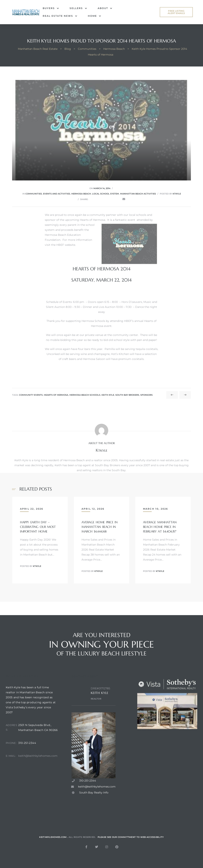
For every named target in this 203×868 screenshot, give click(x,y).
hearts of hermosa (56, 395)
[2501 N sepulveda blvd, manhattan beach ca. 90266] (38, 801)
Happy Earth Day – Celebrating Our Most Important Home (38, 527)
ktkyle (177, 194)
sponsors (146, 395)
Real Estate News (60, 16)
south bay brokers (127, 395)
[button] (176, 12)
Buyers (51, 8)
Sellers (78, 8)
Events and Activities (57, 194)
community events (31, 395)
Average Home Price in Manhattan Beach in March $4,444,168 (99, 527)
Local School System (106, 194)
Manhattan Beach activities (138, 194)
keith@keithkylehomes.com (38, 766)
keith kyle (108, 395)
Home (94, 16)
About (105, 8)
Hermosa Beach (81, 194)
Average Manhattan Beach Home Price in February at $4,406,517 (160, 527)
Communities (34, 194)
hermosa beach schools (85, 395)
